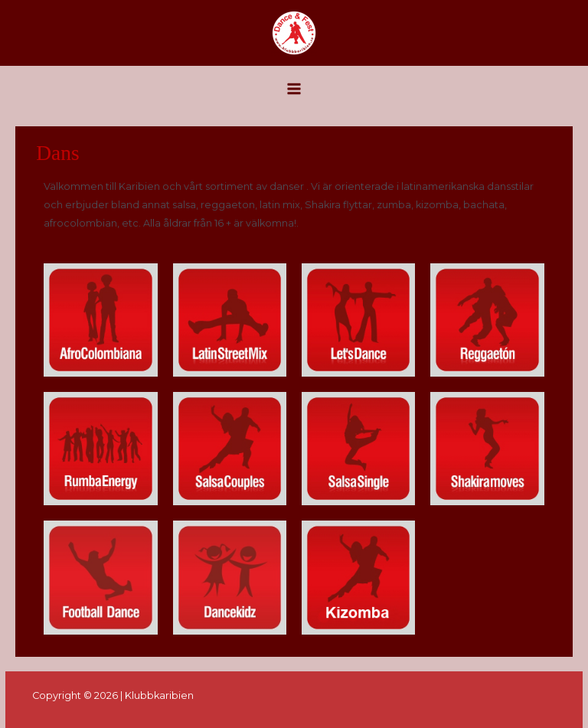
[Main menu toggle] (294, 88)
